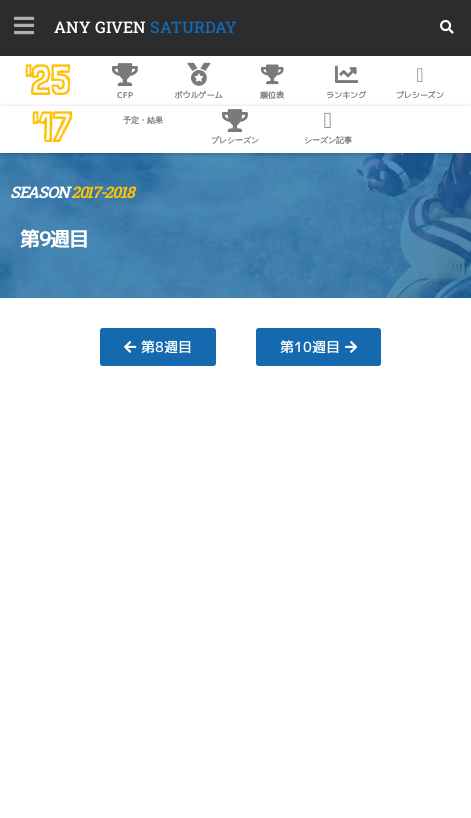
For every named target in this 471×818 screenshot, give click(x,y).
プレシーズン (235, 140)
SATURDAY (145, 26)
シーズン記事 (328, 140)
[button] (447, 27)
